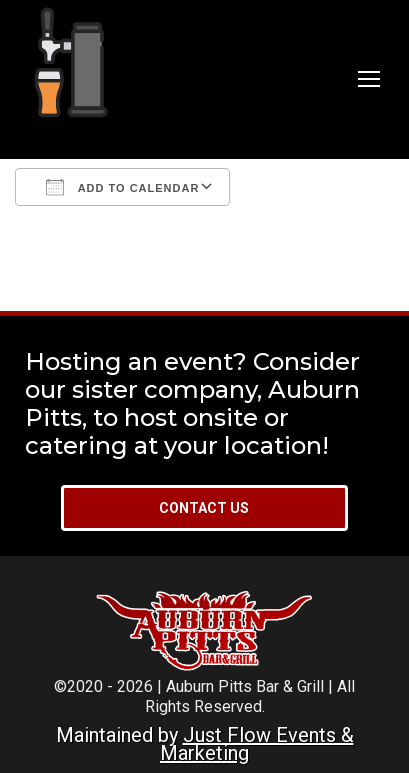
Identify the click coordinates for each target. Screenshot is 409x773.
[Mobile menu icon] (369, 79)
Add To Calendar (122, 187)
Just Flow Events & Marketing (257, 744)
